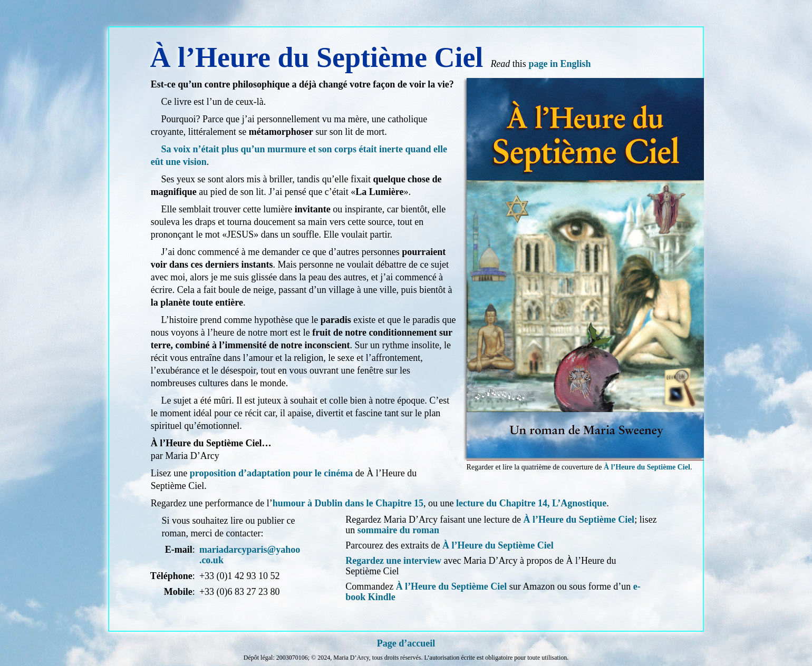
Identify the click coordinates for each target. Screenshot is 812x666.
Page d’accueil (406, 643)
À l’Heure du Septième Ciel (647, 467)
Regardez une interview (393, 561)
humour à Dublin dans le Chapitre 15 (348, 503)
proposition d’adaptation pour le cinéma (271, 473)
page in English (559, 64)
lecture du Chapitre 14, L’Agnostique (531, 503)
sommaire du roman (398, 530)
